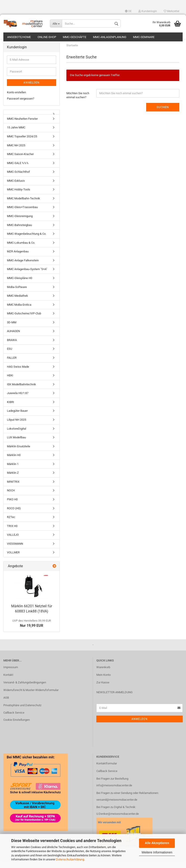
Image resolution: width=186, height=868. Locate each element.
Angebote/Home (19, 37)
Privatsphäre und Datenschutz (22, 712)
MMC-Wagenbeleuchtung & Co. (27, 241)
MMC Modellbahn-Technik (23, 205)
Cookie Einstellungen (17, 727)
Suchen (163, 114)
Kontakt (8, 682)
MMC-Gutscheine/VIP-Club (24, 320)
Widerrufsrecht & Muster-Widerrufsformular (31, 697)
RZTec (11, 524)
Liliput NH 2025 (17, 427)
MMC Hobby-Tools (19, 196)
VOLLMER (13, 560)
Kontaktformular (107, 770)
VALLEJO (13, 542)
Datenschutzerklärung (70, 859)
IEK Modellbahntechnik (21, 391)
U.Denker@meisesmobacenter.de (118, 821)
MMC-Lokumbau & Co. (21, 250)
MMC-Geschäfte (75, 37)
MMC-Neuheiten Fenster (22, 126)
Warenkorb (103, 674)
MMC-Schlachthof (18, 179)
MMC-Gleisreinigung (20, 223)
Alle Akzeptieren (157, 843)
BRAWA (12, 347)
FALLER (12, 365)
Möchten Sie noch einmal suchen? (78, 102)
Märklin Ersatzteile (19, 453)
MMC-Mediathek (17, 303)
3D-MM (12, 329)
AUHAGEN (13, 338)
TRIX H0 (12, 533)
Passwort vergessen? (21, 106)
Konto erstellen (16, 99)
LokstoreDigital (17, 436)
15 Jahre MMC (16, 135)
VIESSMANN (15, 551)
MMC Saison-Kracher (20, 161)
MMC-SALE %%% (18, 170)
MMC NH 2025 (16, 152)
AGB (6, 705)
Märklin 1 (13, 471)
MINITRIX (13, 489)
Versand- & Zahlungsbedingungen (25, 689)
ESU (10, 356)
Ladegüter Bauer (17, 418)
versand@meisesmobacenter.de (117, 807)
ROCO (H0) (14, 515)
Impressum (11, 674)
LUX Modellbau (16, 444)
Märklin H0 (14, 462)
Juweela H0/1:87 (18, 400)
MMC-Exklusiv (16, 188)
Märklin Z (13, 480)
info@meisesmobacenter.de (114, 792)
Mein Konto (104, 682)
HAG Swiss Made (18, 374)
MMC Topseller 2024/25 (22, 143)
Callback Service (14, 720)
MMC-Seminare (144, 37)
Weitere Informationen (157, 852)
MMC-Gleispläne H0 (20, 285)
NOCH (11, 498)
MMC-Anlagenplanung (110, 37)
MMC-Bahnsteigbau (19, 232)
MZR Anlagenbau (18, 258)
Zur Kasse (103, 689)
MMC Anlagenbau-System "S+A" (27, 276)
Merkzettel (171, 11)
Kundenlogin (148, 11)
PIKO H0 (12, 506)
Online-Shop (47, 37)
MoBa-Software (17, 294)
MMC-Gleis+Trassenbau (22, 214)
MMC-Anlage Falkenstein (23, 267)
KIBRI (11, 409)
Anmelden (32, 90)
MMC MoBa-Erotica (19, 312)
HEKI (10, 382)
